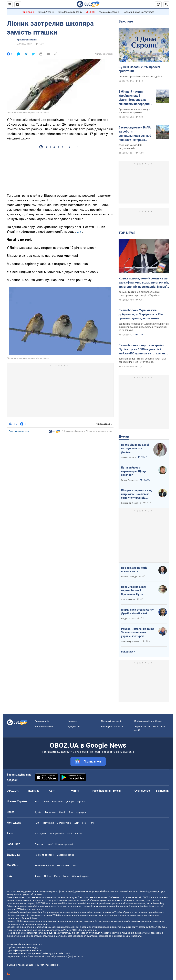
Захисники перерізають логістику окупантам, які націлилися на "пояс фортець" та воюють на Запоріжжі (144, 327)
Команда (73, 721)
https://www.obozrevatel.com (118, 891)
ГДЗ (37, 823)
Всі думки (127, 652)
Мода (66, 876)
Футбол (38, 812)
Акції (70, 834)
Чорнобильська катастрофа (138, 12)
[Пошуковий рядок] (166, 4)
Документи (74, 727)
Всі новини (163, 791)
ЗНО (84, 823)
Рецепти (39, 844)
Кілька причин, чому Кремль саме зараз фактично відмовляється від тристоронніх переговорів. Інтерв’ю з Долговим (144, 283)
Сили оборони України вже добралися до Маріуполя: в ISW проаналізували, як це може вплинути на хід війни (141, 314)
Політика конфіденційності (148, 721)
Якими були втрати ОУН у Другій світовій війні (137, 612)
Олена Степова (128, 458)
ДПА (77, 823)
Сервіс (79, 834)
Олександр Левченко (131, 503)
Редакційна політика (19, 431)
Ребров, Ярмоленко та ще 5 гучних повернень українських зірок (138, 633)
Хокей (62, 812)
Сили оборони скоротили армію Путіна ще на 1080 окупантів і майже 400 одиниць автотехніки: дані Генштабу (142, 350)
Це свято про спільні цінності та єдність (140, 77)
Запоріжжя (58, 802)
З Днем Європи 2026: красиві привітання (139, 69)
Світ (52, 791)
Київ (37, 802)
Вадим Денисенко (130, 480)
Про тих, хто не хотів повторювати (134, 570)
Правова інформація (112, 721)
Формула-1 (82, 812)
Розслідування (101, 791)
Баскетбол (51, 812)
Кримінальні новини (27, 40)
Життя (75, 791)
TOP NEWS (127, 233)
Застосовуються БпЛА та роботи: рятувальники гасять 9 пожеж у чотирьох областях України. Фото (135, 134)
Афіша (38, 876)
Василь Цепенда (129, 577)
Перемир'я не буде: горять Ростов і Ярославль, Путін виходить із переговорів (137, 591)
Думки (124, 437)
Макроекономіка (65, 855)
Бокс (71, 812)
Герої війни (28, 12)
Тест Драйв (41, 834)
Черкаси (81, 802)
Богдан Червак (128, 619)
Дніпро (70, 802)
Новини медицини (44, 865)
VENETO (90, 12)
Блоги (117, 791)
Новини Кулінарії (64, 844)
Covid (75, 865)
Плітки (48, 876)
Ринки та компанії (44, 855)
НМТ (92, 823)
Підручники (48, 823)
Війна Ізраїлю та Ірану (70, 12)
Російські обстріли (109, 12)
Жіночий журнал (81, 876)
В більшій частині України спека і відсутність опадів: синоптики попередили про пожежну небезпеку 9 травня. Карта (136, 98)
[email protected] (46, 956)
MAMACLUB (63, 865)
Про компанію (42, 721)
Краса (57, 876)
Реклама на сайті (44, 727)
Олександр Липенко (131, 641)
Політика (34, 791)
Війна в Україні (46, 12)
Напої (49, 844)
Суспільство (142, 791)
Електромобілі (57, 834)
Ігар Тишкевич (128, 600)
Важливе (126, 21)
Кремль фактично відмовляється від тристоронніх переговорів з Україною (139, 294)
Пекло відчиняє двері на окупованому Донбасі (135, 448)
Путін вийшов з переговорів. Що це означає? (134, 471)
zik (79, 232)
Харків (45, 802)
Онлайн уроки (64, 823)
